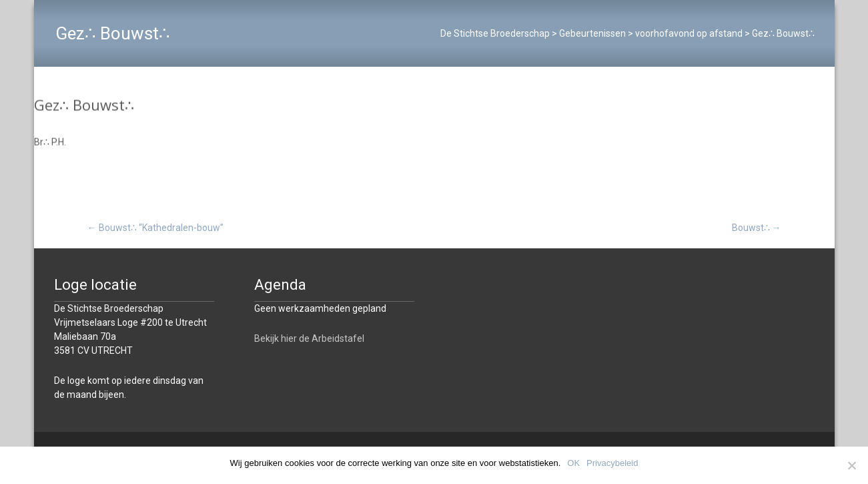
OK (573, 463)
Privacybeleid (612, 463)
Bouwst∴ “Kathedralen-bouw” (155, 228)
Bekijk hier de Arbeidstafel (309, 338)
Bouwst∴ (757, 228)
